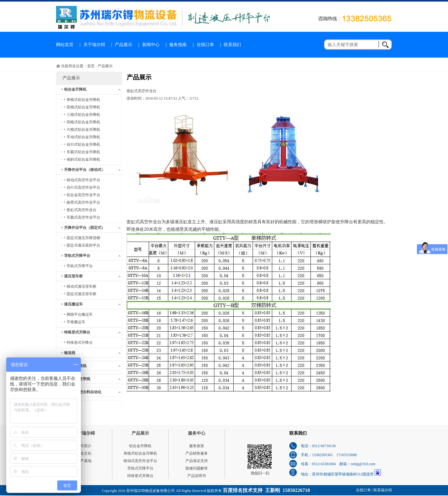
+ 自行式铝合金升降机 (82, 144)
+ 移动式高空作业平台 (82, 180)
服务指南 (178, 45)
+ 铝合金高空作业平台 (82, 195)
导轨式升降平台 (140, 468)
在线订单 (205, 45)
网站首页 (65, 45)
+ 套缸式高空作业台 (80, 210)
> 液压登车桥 (72, 276)
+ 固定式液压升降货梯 (82, 238)
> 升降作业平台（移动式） (83, 170)
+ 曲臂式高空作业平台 (82, 202)
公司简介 (84, 446)
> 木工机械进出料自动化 (81, 392)
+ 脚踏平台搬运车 (78, 314)
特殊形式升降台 (140, 476)
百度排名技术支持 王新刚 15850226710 (266, 490)
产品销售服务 (197, 453)
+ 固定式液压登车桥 (80, 294)
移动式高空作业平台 (140, 461)
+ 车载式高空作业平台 (82, 217)
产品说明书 (197, 476)
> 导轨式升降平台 (76, 256)
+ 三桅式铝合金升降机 (82, 115)
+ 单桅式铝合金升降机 (82, 100)
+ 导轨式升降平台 (78, 266)
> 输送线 (68, 353)
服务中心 (197, 433)
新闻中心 (151, 45)
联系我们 (232, 45)
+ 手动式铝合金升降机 (82, 137)
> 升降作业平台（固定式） (83, 228)
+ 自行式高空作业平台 (82, 187)
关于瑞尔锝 (94, 45)
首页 (91, 66)
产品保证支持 (197, 461)
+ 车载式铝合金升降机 (82, 152)
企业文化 (84, 453)
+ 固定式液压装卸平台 (82, 245)
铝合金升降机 (140, 446)
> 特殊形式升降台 (76, 332)
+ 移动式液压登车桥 (80, 286)
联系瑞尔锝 (383, 490)
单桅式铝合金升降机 (140, 453)
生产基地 (84, 461)
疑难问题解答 (197, 468)
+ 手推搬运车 (74, 322)
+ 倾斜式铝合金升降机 (82, 159)
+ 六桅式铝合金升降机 (82, 130)
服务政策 (197, 446)
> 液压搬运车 (72, 304)
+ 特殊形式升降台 (78, 342)
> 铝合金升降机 (74, 89)
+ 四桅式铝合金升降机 (82, 122)
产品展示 (124, 45)
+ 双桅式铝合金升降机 (82, 107)
